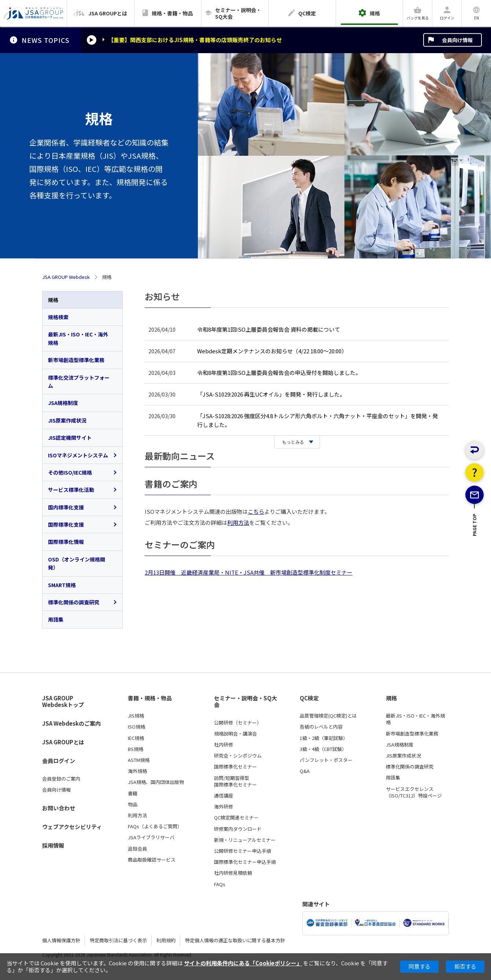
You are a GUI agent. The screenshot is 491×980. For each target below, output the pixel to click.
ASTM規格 (139, 760)
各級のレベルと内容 (321, 727)
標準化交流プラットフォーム (79, 382)
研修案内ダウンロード (238, 829)
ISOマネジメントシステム (78, 455)
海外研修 (224, 807)
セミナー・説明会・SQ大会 (245, 702)
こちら (256, 511)
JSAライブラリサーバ (151, 837)
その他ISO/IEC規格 (70, 472)
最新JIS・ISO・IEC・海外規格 (78, 338)
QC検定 (309, 698)
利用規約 (166, 940)
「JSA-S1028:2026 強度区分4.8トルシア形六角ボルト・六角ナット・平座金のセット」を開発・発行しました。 (318, 420)
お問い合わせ (59, 808)
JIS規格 (136, 716)
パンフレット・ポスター (326, 760)
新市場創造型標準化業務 (76, 360)
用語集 (56, 619)
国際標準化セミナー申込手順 (245, 862)
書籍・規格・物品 (150, 698)
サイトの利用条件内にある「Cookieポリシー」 (243, 963)
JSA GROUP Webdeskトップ (63, 702)
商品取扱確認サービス (152, 860)
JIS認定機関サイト (70, 438)
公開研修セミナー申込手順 (243, 851)
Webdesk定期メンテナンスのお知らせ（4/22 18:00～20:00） (272, 351)
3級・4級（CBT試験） (323, 749)
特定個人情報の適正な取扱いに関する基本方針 (235, 940)
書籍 (133, 793)
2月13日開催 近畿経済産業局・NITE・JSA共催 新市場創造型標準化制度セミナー (249, 572)
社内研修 (224, 745)
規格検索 (58, 317)
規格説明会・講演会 (235, 734)
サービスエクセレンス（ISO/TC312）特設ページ (414, 792)
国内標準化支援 (66, 507)
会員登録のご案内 (61, 779)
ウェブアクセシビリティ (72, 827)
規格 (53, 300)
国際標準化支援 (66, 524)
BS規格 (136, 749)
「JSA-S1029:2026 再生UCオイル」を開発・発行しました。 (271, 394)
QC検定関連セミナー (236, 818)
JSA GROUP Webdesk (66, 277)
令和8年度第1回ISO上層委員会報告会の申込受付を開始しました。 (279, 373)
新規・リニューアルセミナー (245, 840)
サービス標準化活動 (71, 490)
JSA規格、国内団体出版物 (156, 782)
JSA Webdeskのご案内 (71, 723)
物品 (133, 804)
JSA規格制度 (63, 403)
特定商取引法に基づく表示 (118, 940)
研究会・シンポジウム (238, 756)
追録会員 (137, 849)
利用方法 (238, 522)
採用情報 (53, 845)
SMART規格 (62, 585)
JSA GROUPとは (63, 742)
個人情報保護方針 (61, 940)
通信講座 (224, 796)
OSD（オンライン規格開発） (77, 563)
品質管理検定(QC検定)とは (328, 716)
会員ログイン (59, 761)
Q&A (305, 771)
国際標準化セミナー (235, 767)
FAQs (220, 884)
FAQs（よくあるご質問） (155, 826)
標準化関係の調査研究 (74, 602)
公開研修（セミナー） (238, 723)
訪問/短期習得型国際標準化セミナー (235, 781)
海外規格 (137, 771)
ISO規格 (136, 727)
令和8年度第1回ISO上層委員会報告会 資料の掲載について (269, 329)
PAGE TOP (475, 551)
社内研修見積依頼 (233, 873)
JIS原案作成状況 (67, 420)
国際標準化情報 (66, 542)
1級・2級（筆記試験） (324, 738)
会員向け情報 (457, 40)
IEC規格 (136, 738)
